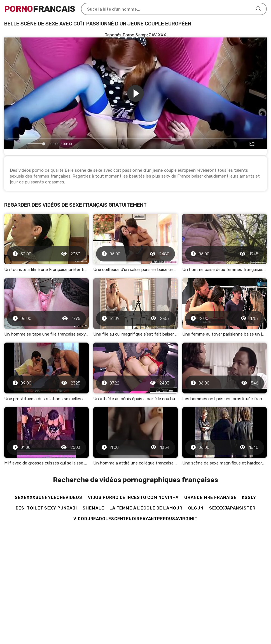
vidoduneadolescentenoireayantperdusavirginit (135, 519)
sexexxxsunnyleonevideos (49, 497)
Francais (40, 9)
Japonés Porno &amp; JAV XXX (135, 35)
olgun (196, 508)
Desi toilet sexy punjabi (46, 508)
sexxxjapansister (232, 508)
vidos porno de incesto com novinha (133, 497)
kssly (249, 497)
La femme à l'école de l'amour (146, 508)
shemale (93, 508)
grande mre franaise (210, 497)
